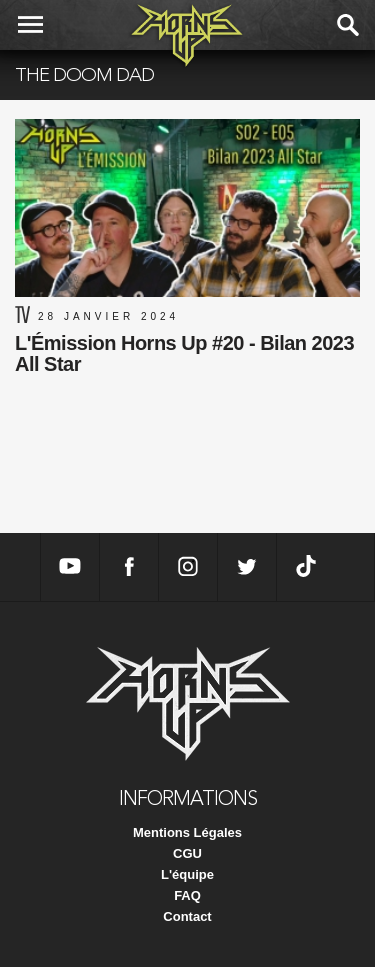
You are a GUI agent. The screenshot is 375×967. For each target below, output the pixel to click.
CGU (187, 853)
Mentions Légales (187, 832)
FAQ (187, 895)
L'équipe (187, 874)
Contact (187, 916)
